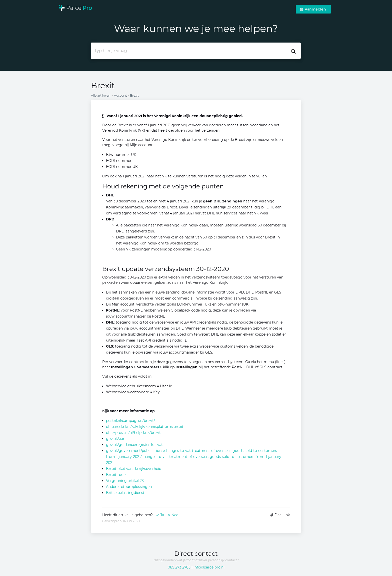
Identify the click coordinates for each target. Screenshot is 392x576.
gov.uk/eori (116, 439)
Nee (173, 515)
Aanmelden (313, 9)
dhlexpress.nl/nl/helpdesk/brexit (133, 433)
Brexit (134, 95)
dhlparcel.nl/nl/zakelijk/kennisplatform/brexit (145, 427)
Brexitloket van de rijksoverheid (134, 469)
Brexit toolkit (117, 475)
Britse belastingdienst (125, 493)
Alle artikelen (101, 95)
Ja (160, 515)
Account (120, 95)
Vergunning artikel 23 (125, 481)
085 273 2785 (179, 567)
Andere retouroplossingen (129, 487)
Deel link (280, 515)
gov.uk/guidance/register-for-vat (134, 445)
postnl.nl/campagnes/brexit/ (130, 421)
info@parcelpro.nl (209, 567)
